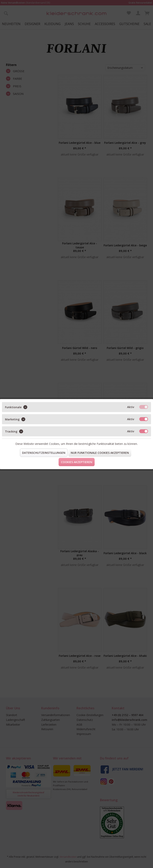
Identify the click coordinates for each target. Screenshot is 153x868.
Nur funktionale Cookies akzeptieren (100, 452)
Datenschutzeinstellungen (44, 452)
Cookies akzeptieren (77, 462)
